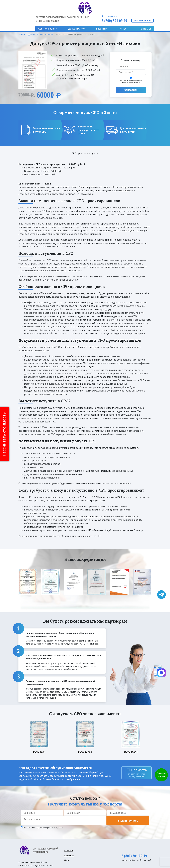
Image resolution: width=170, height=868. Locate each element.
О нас (124, 16)
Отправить (131, 77)
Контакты (145, 16)
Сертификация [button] (49, 16)
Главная (22, 22)
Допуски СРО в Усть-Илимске (40, 22)
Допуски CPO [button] (77, 16)
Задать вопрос (128, 808)
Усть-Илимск (110, 3)
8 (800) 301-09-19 (114, 8)
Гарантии (103, 16)
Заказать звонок (143, 8)
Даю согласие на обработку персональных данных (131, 69)
